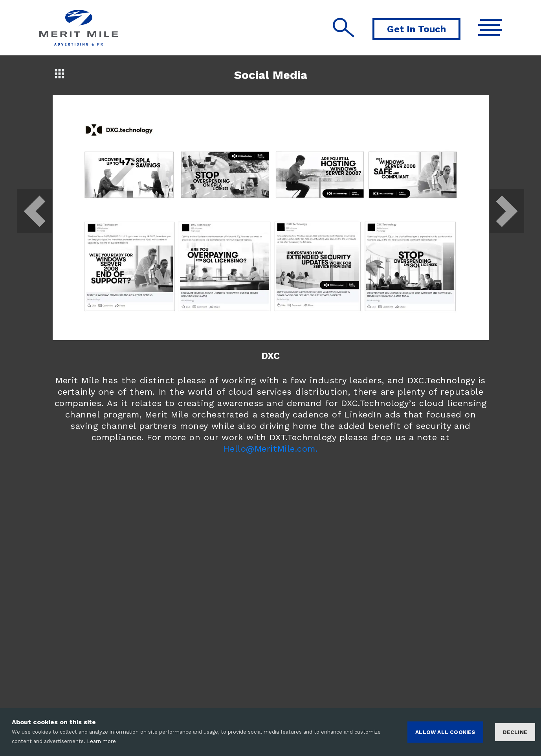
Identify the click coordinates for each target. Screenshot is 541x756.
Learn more (101, 741)
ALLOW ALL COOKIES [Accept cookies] (445, 732)
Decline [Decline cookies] (515, 732)
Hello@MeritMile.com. (270, 449)
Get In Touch (416, 29)
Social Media (271, 75)
